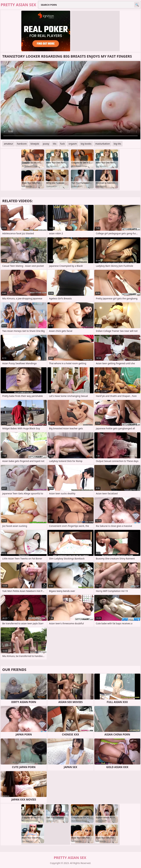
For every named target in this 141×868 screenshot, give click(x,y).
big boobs (86, 144)
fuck (63, 144)
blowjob (35, 144)
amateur (8, 144)
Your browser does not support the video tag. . (70, 100)
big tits (117, 144)
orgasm (73, 144)
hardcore (22, 144)
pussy (46, 144)
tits (55, 144)
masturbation (102, 144)
